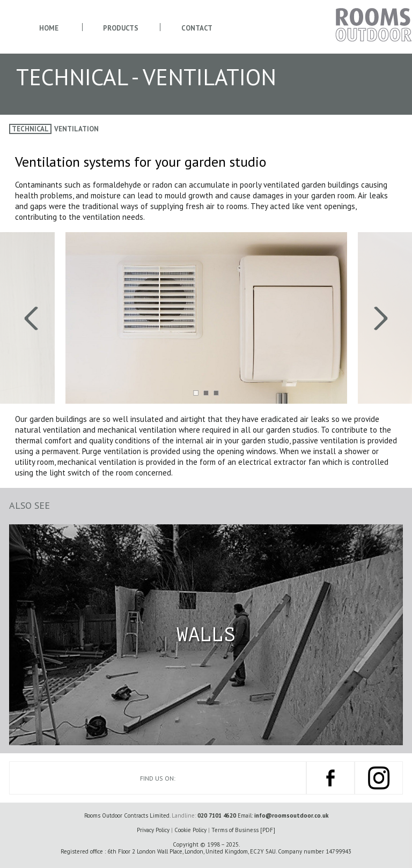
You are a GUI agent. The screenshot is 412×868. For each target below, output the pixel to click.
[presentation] (103, 318)
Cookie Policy (190, 830)
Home (49, 28)
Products (121, 28)
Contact (197, 28)
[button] (196, 393)
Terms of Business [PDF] (243, 830)
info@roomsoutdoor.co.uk (291, 815)
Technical (30, 129)
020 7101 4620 (217, 815)
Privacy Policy (153, 830)
